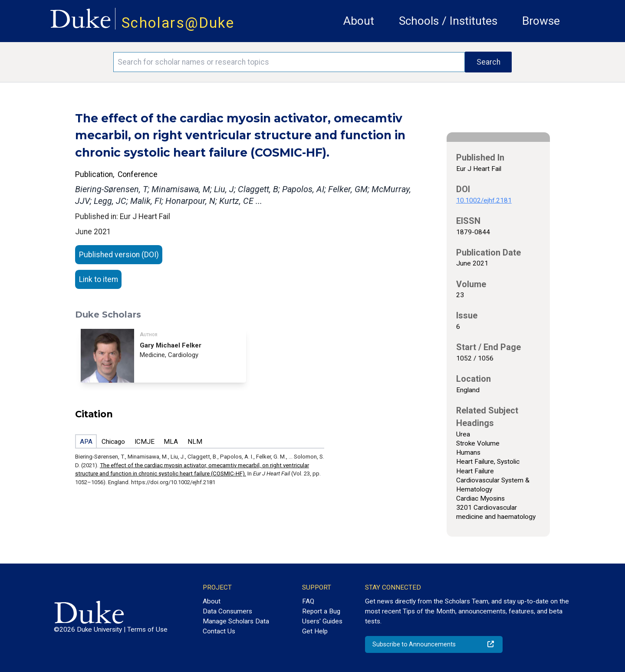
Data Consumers (227, 611)
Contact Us (219, 631)
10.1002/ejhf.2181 (484, 200)
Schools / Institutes (448, 21)
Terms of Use (147, 629)
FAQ (308, 601)
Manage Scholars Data (236, 621)
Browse (541, 21)
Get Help (315, 631)
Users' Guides (322, 621)
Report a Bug (321, 611)
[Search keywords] (289, 62)
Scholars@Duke (178, 23)
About (359, 21)
